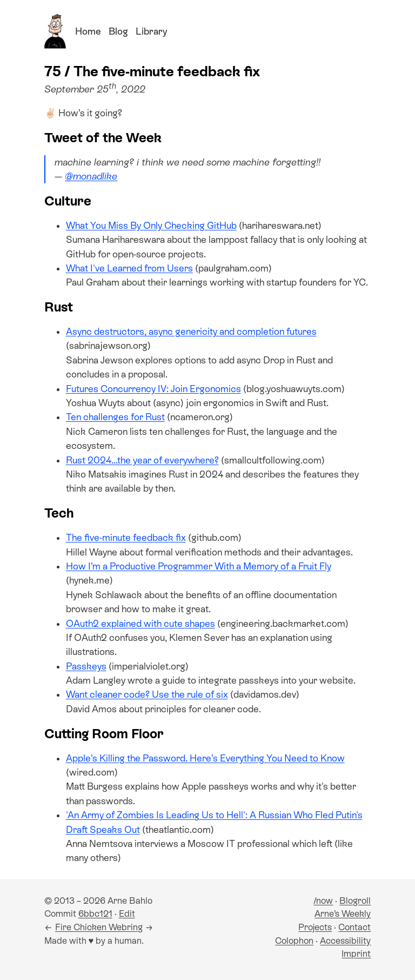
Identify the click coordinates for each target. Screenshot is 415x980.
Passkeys (86, 666)
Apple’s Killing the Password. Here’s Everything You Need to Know (205, 758)
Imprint (356, 954)
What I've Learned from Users (129, 268)
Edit (127, 914)
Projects (315, 927)
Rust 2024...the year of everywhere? (142, 460)
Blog (118, 31)
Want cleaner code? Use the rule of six (147, 694)
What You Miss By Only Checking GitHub (151, 226)
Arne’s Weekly (343, 914)
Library (151, 31)
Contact (354, 927)
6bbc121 (95, 914)
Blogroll (355, 901)
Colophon (294, 941)
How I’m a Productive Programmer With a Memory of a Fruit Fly (199, 566)
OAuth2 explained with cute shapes (140, 624)
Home (88, 31)
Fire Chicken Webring (99, 927)
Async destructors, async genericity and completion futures (191, 332)
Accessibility (345, 941)
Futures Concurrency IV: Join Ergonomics (153, 389)
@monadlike (91, 176)
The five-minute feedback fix (126, 538)
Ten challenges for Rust (115, 417)
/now (323, 901)
